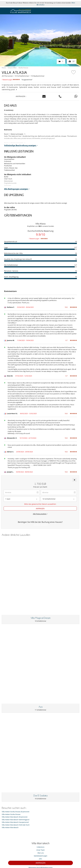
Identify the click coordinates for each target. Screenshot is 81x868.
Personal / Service (11, 271)
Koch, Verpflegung (11, 277)
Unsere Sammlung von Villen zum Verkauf (41, 775)
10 (76, 242)
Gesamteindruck (11, 242)
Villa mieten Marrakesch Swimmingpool (16, 718)
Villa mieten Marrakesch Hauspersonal (15, 721)
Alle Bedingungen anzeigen (17, 189)
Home (4, 68)
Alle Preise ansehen (40, 514)
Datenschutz (40, 763)
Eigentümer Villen (37, 852)
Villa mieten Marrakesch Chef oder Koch (16, 724)
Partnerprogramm (63, 852)
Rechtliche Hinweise (40, 854)
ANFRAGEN (40, 863)
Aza (41, 639)
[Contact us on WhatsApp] (76, 96)
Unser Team (40, 749)
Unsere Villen (12, 68)
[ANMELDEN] (34, 843)
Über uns (41, 751)
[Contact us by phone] (60, 96)
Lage (6, 247)
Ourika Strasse (23, 68)
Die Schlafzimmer (11, 265)
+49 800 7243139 (40, 525)
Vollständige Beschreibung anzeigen (21, 145)
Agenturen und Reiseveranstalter (41, 772)
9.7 (76, 247)
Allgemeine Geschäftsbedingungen (40, 766)
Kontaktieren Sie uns (19, 852)
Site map (50, 852)
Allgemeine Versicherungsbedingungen (40, 769)
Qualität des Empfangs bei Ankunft (18, 259)
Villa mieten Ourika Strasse (11, 713)
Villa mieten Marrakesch (10, 726)
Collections (40, 746)
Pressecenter (40, 760)
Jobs (40, 757)
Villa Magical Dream (41, 584)
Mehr (73, 3)
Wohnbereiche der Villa (13, 253)
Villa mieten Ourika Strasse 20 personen (16, 710)
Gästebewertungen (41, 754)
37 (72, 61)
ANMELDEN (73, 843)
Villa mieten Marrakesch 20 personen (15, 716)
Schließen (41, 5)
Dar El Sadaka (40, 694)
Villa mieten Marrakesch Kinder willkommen (41, 793)
